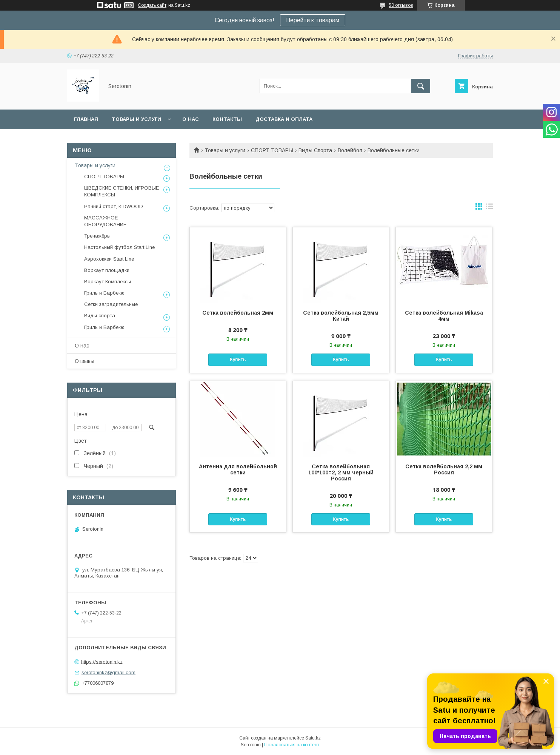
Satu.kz (313, 738)
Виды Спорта (315, 150)
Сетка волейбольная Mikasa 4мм (444, 316)
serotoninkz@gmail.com (108, 672)
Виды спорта (100, 316)
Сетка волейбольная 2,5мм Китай (341, 316)
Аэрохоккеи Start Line (109, 259)
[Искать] (421, 86)
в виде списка (489, 208)
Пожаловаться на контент (292, 745)
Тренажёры (97, 236)
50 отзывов (401, 5)
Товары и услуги (136, 119)
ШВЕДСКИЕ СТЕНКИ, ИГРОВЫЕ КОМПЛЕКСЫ (122, 191)
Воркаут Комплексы (108, 282)
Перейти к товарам (313, 20)
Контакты (227, 119)
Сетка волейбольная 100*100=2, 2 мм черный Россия (341, 472)
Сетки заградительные (111, 304)
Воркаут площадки (107, 270)
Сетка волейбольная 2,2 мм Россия (444, 469)
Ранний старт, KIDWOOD (114, 206)
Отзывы (85, 361)
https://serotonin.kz (102, 662)
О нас (191, 119)
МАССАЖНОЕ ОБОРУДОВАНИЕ (105, 221)
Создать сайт (152, 5)
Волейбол (350, 150)
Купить (238, 360)
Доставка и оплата (284, 119)
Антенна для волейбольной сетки (238, 469)
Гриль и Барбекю (104, 293)
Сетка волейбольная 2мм (238, 313)
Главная (86, 119)
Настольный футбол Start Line (119, 247)
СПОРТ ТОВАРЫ (272, 150)
